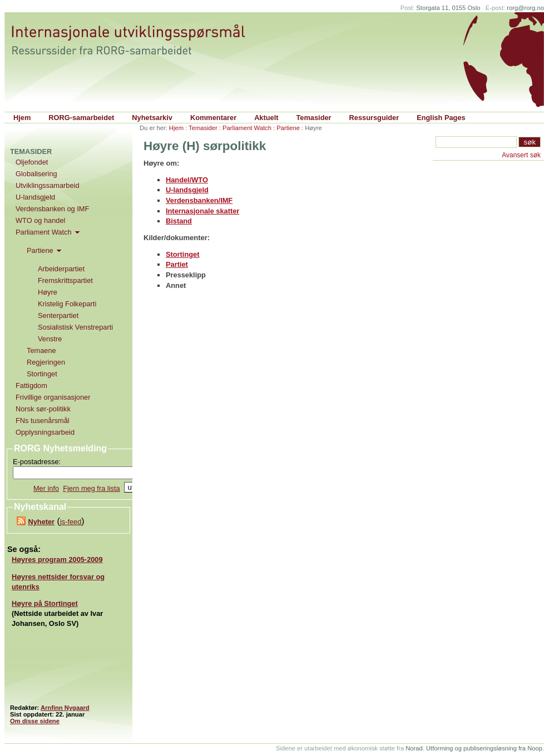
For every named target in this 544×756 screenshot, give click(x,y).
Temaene (41, 350)
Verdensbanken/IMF (199, 200)
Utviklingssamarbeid (48, 185)
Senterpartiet (58, 315)
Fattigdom (31, 386)
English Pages (441, 118)
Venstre (50, 339)
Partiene (288, 128)
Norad (414, 748)
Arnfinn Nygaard (65, 708)
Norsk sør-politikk (43, 409)
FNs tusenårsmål (43, 421)
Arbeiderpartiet (61, 269)
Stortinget (182, 254)
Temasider (314, 118)
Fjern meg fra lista (91, 488)
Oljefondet (32, 162)
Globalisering (36, 174)
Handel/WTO (187, 180)
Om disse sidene (35, 721)
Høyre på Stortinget (45, 603)
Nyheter (41, 522)
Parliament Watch (247, 128)
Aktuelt (266, 118)
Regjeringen (46, 362)
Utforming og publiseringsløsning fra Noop (484, 748)
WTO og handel (40, 220)
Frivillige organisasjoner (53, 397)
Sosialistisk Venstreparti (75, 327)
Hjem (22, 118)
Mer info (46, 488)
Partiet (177, 264)
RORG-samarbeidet (81, 118)
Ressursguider (374, 118)
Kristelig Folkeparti (67, 304)
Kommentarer (213, 118)
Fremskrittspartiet (65, 280)
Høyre (48, 292)
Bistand (179, 221)
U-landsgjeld (187, 190)
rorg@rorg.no (525, 8)
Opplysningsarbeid (45, 432)
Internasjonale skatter (202, 211)
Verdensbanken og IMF (52, 209)
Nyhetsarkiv (152, 118)
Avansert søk (521, 155)
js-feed (71, 522)
